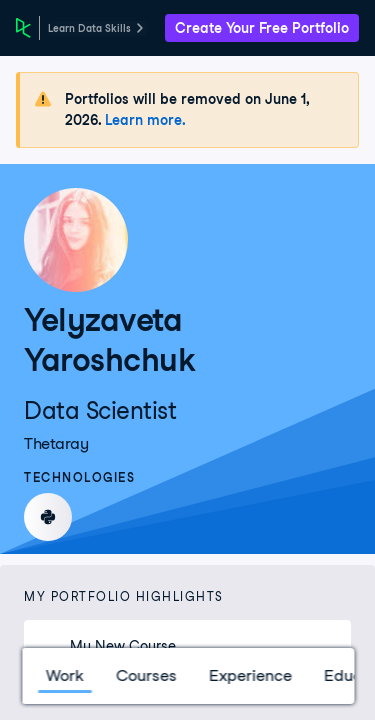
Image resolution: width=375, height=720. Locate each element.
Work (64, 675)
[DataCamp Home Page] (23, 28)
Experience (249, 675)
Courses (145, 675)
